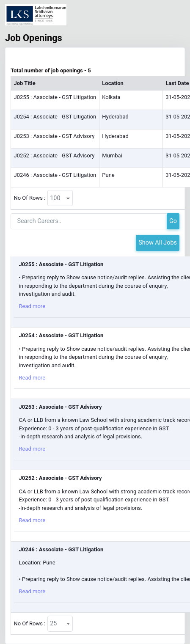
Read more (32, 306)
